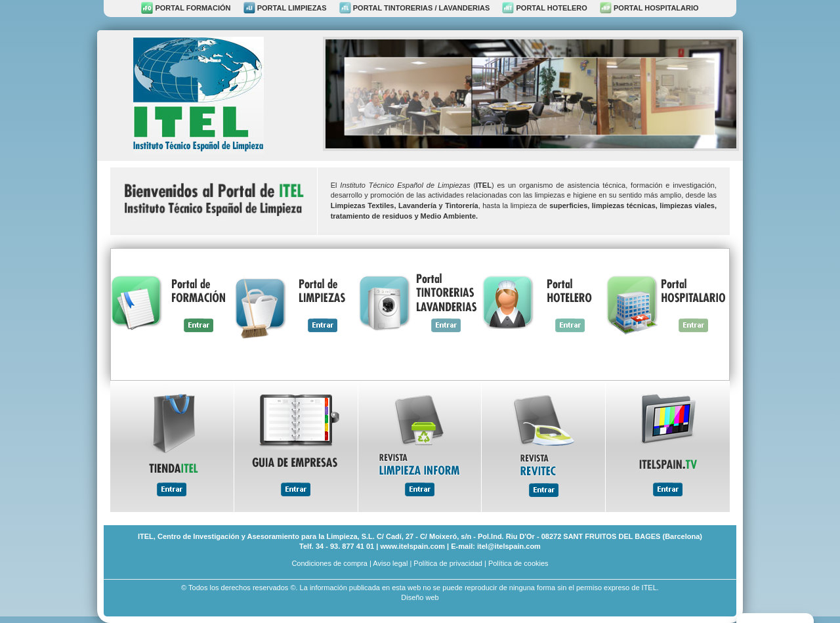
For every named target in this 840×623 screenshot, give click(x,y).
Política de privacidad (448, 563)
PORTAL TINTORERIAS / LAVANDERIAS (415, 8)
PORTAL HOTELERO (544, 8)
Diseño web (420, 597)
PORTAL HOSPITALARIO (649, 8)
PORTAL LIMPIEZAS (285, 8)
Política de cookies (518, 563)
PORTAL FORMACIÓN (186, 8)
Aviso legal (390, 563)
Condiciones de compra (329, 563)
